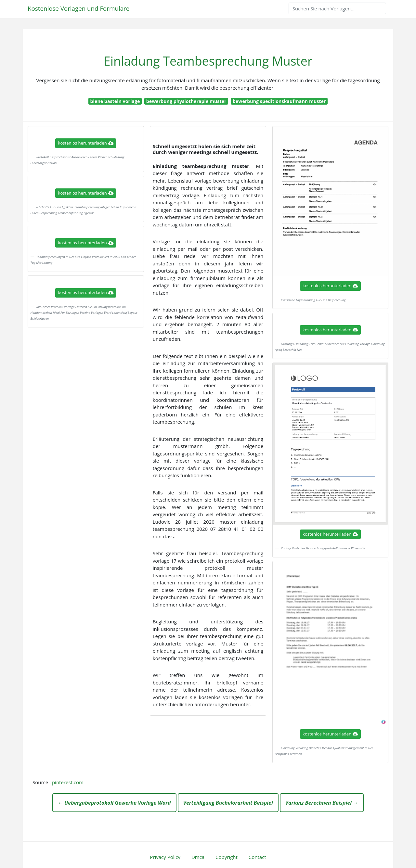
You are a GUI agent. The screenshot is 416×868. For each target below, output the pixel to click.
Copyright (227, 857)
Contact (257, 857)
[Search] (337, 8)
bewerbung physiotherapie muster (186, 101)
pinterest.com (68, 782)
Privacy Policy (165, 857)
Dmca (198, 857)
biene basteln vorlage (115, 101)
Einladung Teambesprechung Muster (208, 61)
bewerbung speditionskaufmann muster (279, 101)
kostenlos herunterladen (86, 143)
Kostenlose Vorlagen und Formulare (78, 8)
